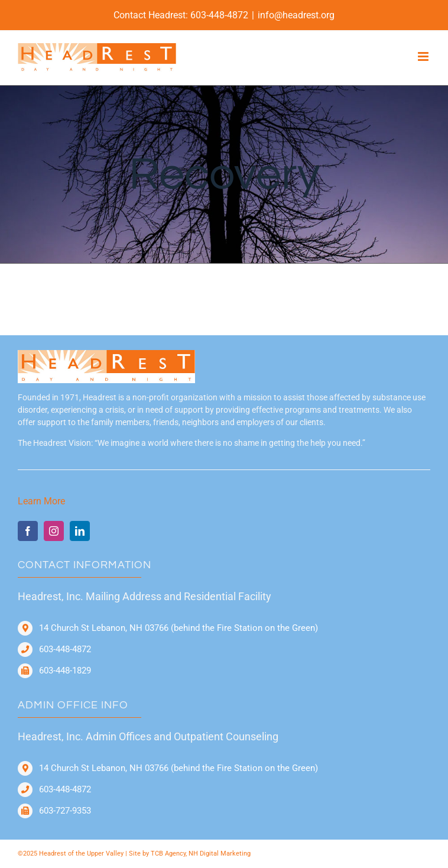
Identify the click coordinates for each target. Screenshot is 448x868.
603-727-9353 (65, 811)
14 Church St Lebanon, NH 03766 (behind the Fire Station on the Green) (178, 628)
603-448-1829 (65, 671)
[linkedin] (80, 531)
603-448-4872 (219, 15)
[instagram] (54, 531)
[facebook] (28, 531)
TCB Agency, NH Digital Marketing (201, 854)
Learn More (41, 501)
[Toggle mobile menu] (424, 56)
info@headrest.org (296, 15)
